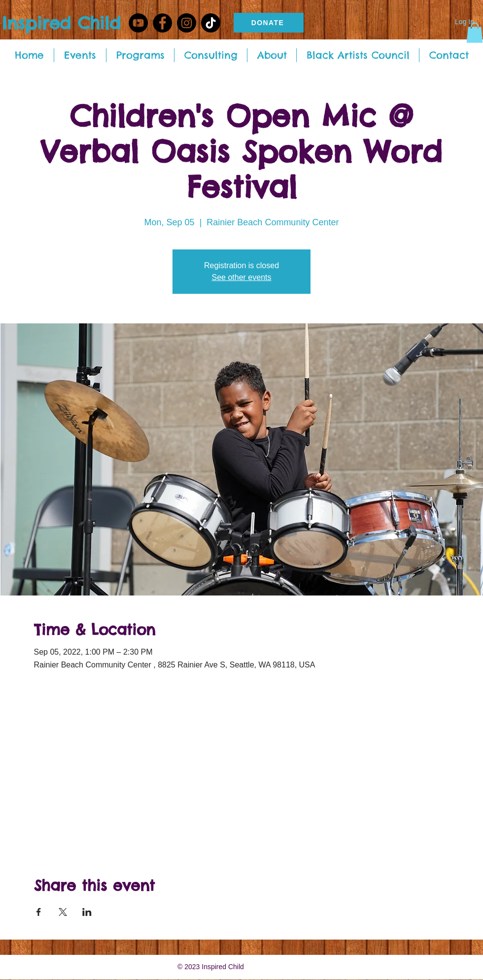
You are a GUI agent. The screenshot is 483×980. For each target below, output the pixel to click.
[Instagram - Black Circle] (187, 23)
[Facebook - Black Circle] (162, 23)
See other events (242, 277)
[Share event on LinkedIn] (87, 912)
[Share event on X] (63, 912)
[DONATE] (269, 23)
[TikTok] (211, 23)
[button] (475, 33)
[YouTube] (138, 23)
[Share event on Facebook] (39, 912)
